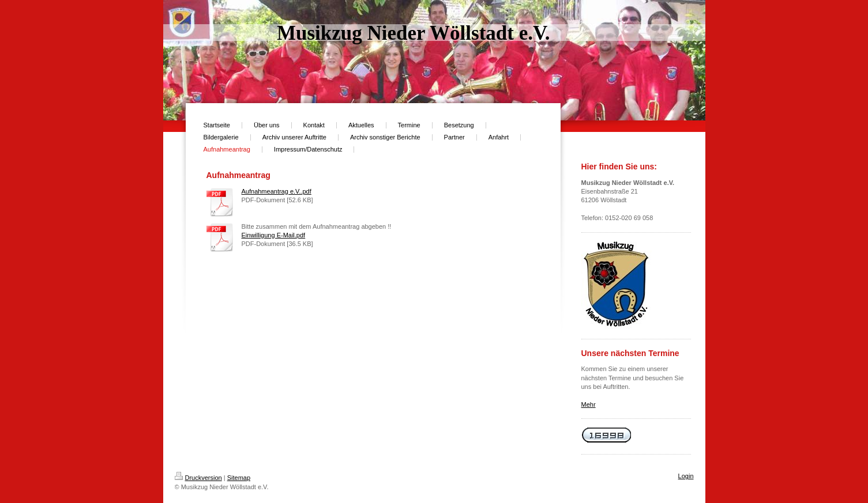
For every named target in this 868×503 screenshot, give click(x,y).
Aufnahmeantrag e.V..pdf (277, 191)
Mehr (589, 404)
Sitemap (239, 478)
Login (686, 476)
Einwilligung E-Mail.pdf (274, 235)
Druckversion (198, 478)
